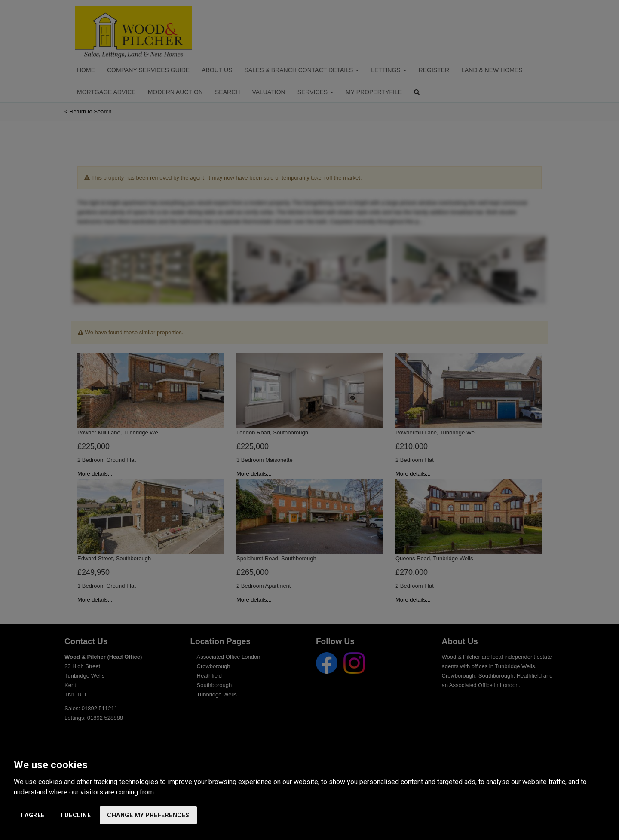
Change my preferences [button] (148, 815)
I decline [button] (76, 815)
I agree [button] (33, 815)
